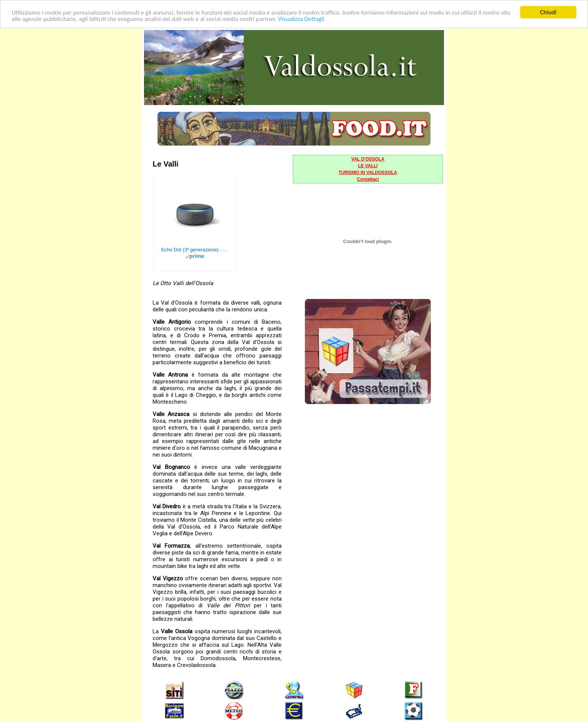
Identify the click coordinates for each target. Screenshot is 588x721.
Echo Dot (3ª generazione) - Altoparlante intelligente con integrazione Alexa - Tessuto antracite (195, 250)
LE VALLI (368, 166)
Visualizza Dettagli (301, 19)
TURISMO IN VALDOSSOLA (368, 173)
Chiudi (548, 12)
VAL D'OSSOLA (368, 159)
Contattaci (368, 179)
